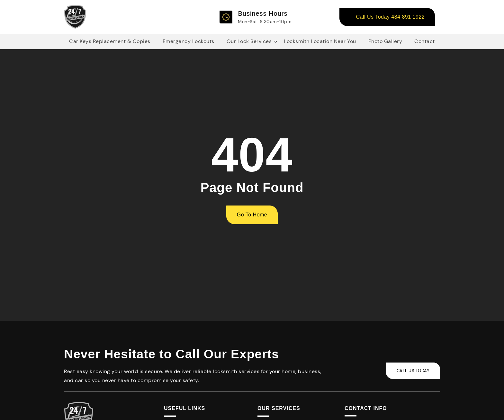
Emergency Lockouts (189, 41)
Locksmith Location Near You (320, 41)
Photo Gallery (385, 41)
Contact (425, 41)
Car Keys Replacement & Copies (110, 41)
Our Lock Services (249, 41)
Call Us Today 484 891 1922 (390, 17)
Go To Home (252, 215)
